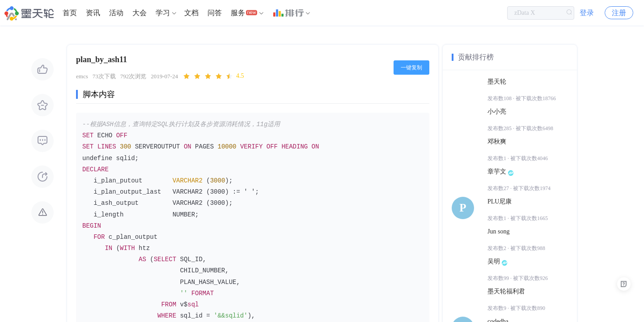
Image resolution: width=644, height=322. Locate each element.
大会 (140, 13)
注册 (619, 13)
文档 (191, 13)
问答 (215, 13)
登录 (587, 13)
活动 (116, 13)
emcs (82, 76)
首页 (70, 13)
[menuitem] (70, 13)
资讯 (93, 13)
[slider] (213, 76)
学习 (163, 13)
